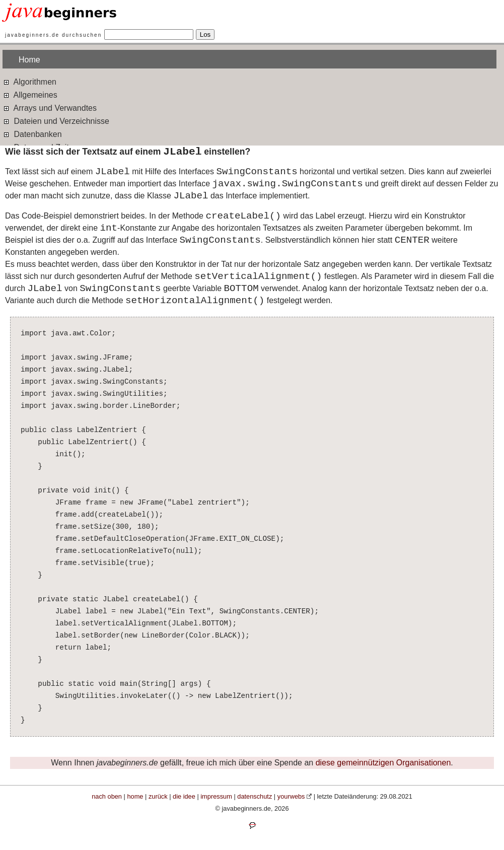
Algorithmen (29, 81)
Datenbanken (32, 134)
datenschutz (255, 796)
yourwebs (291, 796)
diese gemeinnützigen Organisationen (383, 763)
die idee (184, 796)
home (135, 796)
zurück (158, 796)
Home (29, 60)
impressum (216, 796)
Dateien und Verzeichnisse (56, 121)
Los (205, 34)
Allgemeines (30, 94)
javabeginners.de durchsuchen (53, 35)
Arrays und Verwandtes (50, 108)
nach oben (107, 796)
